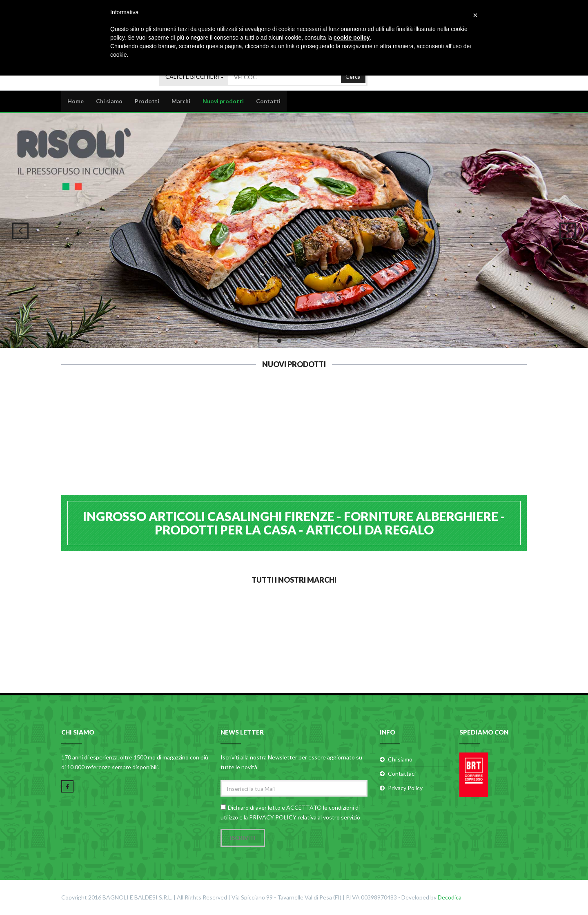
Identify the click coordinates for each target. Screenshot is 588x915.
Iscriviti (243, 838)
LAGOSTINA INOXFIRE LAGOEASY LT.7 (175, 448)
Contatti (268, 101)
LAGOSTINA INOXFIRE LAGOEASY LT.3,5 (95, 448)
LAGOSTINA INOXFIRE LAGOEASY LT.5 (254, 448)
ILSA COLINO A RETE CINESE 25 (334, 444)
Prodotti (147, 101)
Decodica (450, 898)
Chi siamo (109, 101)
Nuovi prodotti (223, 101)
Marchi (181, 101)
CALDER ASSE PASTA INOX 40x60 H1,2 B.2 (493, 444)
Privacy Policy (405, 789)
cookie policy (352, 38)
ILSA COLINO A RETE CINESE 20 (413, 444)
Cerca (353, 75)
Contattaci (402, 774)
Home (76, 101)
